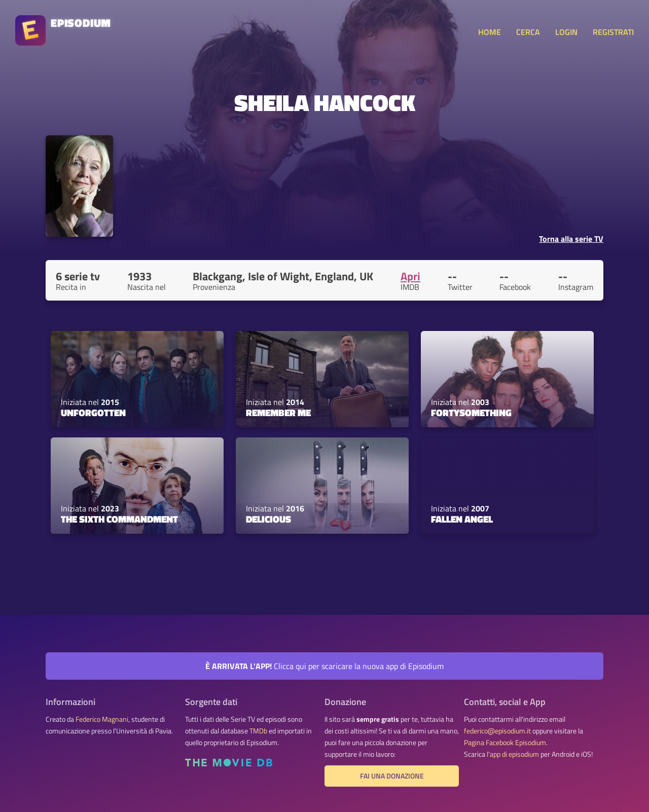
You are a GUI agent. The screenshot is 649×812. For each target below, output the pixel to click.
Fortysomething (471, 413)
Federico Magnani (102, 719)
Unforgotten (93, 413)
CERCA (528, 32)
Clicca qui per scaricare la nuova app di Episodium (324, 666)
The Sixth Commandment (119, 519)
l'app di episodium (513, 754)
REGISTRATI (613, 32)
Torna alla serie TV (571, 239)
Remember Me (278, 413)
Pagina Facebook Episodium (505, 743)
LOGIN (566, 32)
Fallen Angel (462, 519)
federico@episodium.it (497, 731)
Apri (410, 276)
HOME (490, 32)
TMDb (258, 731)
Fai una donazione (392, 776)
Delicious (268, 519)
